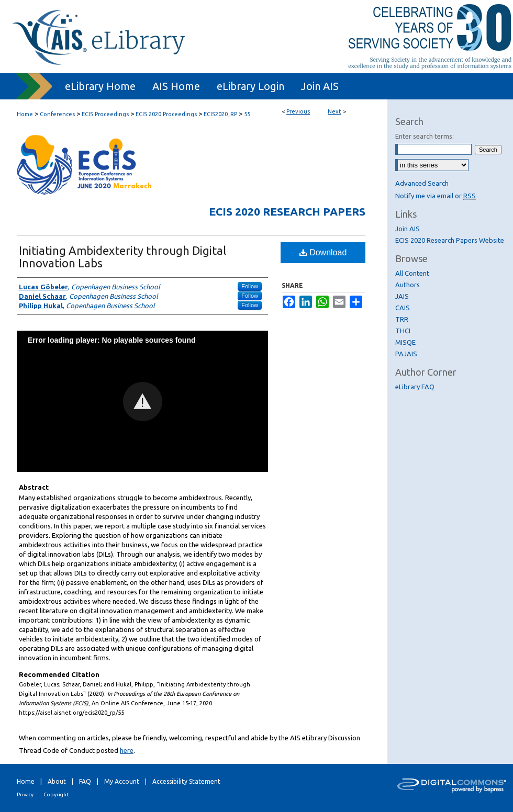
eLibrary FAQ (415, 387)
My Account (122, 781)
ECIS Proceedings (105, 114)
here (127, 750)
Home (25, 114)
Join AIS (408, 229)
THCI (403, 331)
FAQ (85, 781)
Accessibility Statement (186, 781)
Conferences (57, 114)
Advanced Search (422, 183)
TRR (402, 319)
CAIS (403, 308)
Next (334, 111)
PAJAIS (406, 354)
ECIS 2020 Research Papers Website (450, 240)
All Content (412, 273)
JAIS (402, 296)
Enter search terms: (425, 136)
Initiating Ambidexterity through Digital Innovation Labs (122, 257)
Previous (298, 111)
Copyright (56, 794)
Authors (408, 285)
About (57, 781)
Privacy (25, 794)
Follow (250, 286)
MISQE (405, 342)
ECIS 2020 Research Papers (287, 211)
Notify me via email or (436, 196)
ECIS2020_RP (220, 114)
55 (247, 114)
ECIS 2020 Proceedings (166, 114)
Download (323, 252)
